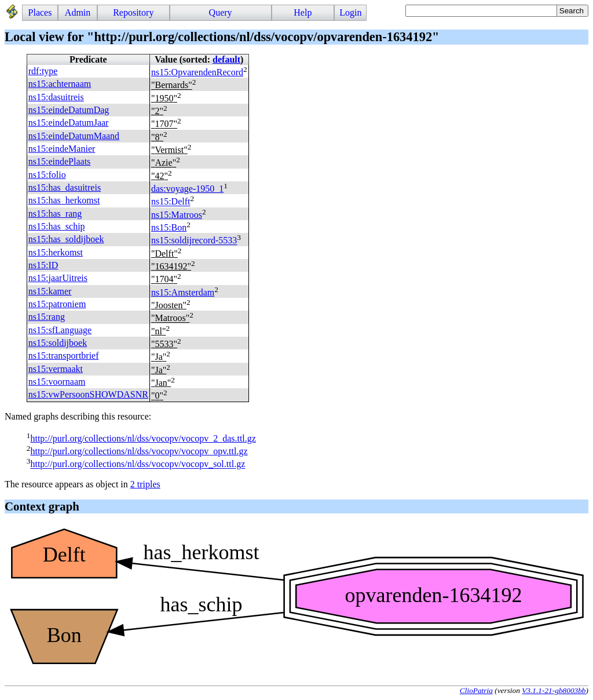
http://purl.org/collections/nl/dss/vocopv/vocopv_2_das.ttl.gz (143, 438)
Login (350, 12)
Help (303, 12)
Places (40, 12)
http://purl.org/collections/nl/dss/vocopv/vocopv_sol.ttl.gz (138, 464)
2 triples (145, 484)
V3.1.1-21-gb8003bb (554, 690)
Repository (133, 12)
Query (221, 12)
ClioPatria (476, 690)
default (226, 59)
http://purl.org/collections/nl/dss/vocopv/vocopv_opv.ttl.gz (139, 451)
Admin (78, 12)
